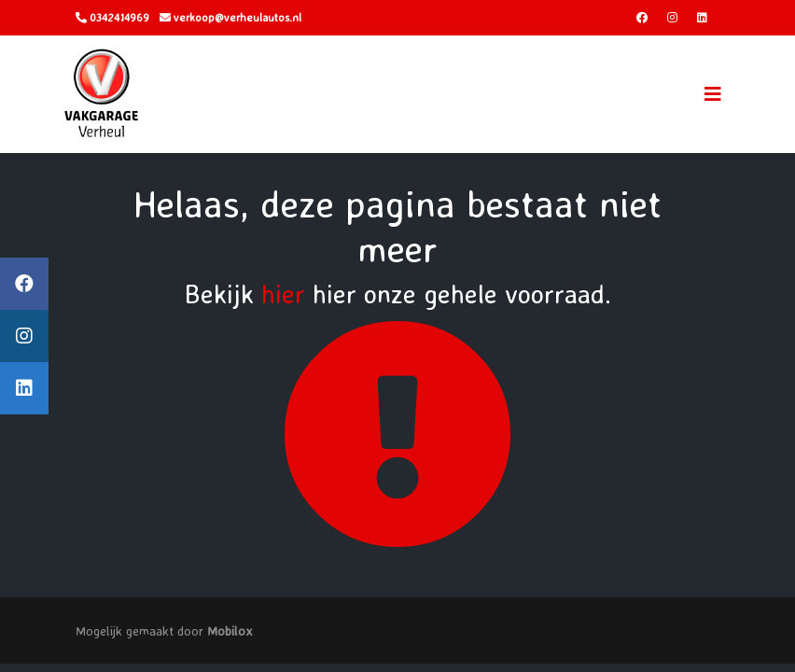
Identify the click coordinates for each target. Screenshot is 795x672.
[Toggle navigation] (713, 94)
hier (283, 294)
